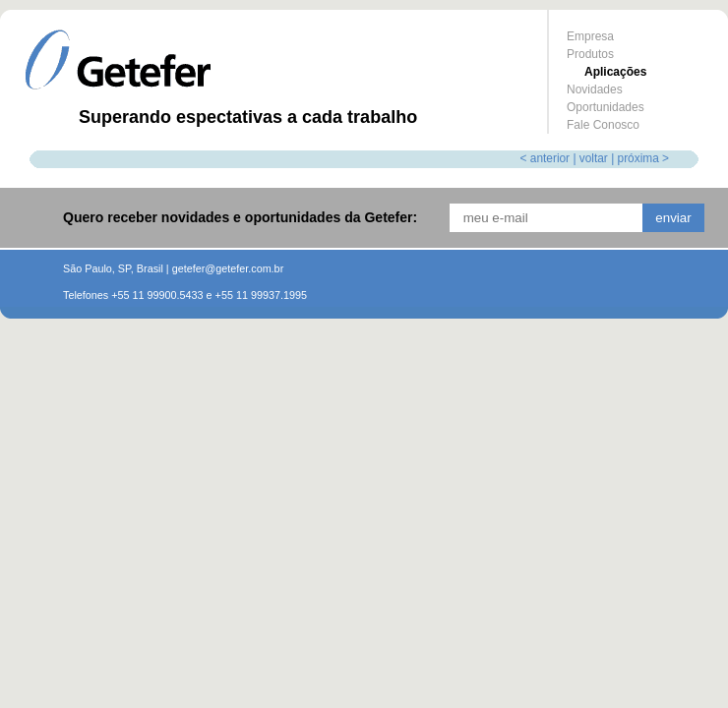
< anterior (546, 158)
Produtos (590, 54)
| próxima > (640, 158)
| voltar (590, 158)
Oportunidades (606, 107)
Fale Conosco (603, 125)
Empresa (590, 36)
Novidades (595, 89)
